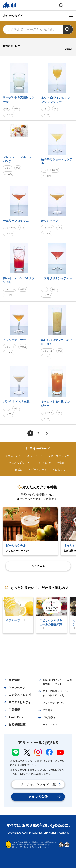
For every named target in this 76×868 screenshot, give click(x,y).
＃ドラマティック (59, 456)
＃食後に (17, 470)
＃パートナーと (38, 470)
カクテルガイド (13, 16)
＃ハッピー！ (35, 456)
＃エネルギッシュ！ (21, 463)
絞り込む (69, 49)
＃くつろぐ (45, 463)
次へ (46, 433)
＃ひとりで (59, 470)
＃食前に (62, 463)
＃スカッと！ (13, 456)
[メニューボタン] (71, 15)
